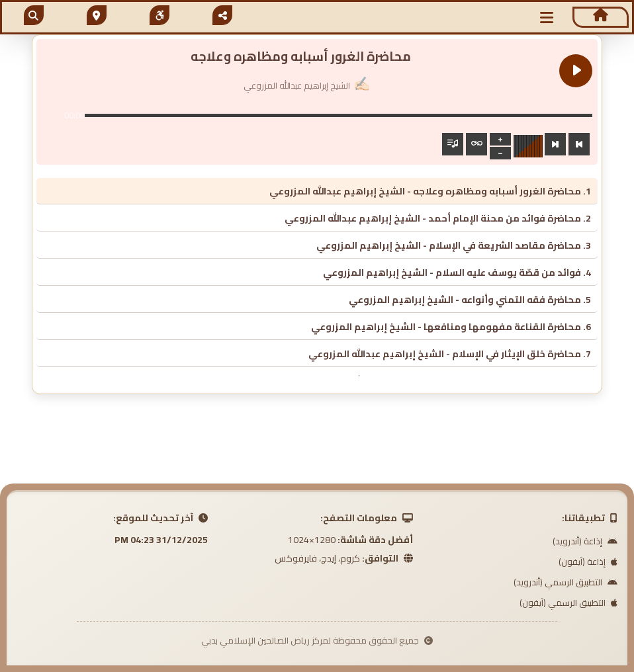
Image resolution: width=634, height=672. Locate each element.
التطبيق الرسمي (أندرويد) (566, 582)
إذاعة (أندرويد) (585, 541)
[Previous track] (579, 144)
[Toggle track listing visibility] (453, 144)
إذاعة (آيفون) (588, 562)
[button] (547, 18)
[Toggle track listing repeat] (476, 144)
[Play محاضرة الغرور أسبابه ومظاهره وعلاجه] (576, 71)
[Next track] (555, 144)
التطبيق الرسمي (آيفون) (568, 603)
